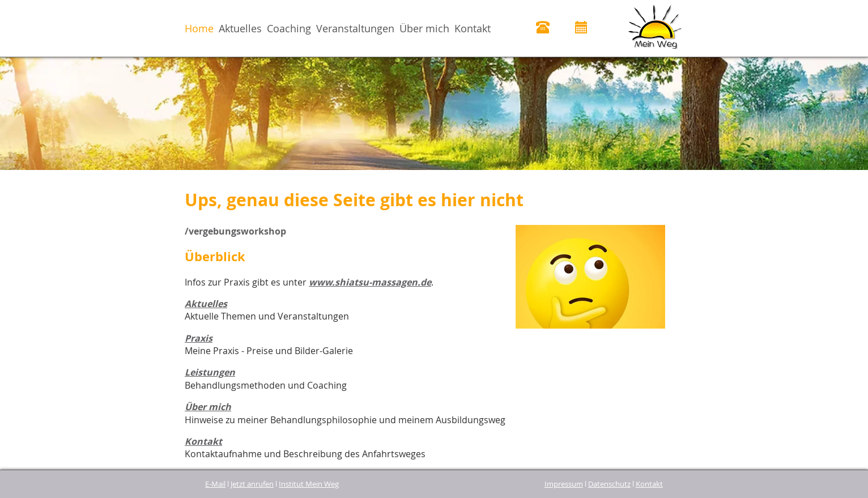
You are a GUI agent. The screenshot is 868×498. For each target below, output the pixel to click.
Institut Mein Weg (309, 484)
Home (199, 28)
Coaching (289, 28)
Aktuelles (240, 28)
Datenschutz (609, 484)
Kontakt (473, 28)
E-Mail (215, 484)
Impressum (564, 484)
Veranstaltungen (355, 28)
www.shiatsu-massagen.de (370, 282)
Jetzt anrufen (252, 484)
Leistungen (210, 372)
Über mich (424, 28)
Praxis (199, 338)
